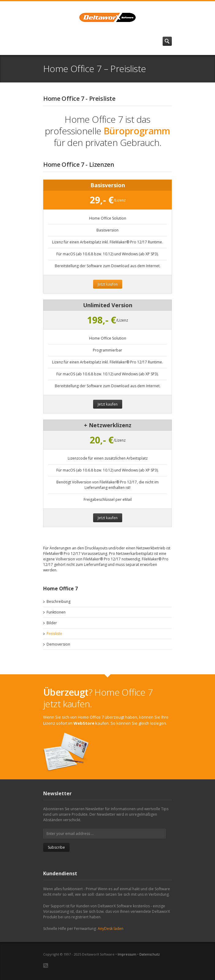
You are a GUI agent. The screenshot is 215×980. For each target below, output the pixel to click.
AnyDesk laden (111, 929)
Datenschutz (150, 954)
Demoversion (58, 644)
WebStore (84, 723)
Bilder (52, 623)
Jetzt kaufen (108, 284)
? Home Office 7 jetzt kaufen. (98, 698)
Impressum (127, 954)
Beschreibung (58, 601)
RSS (46, 965)
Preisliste (54, 634)
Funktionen (56, 612)
